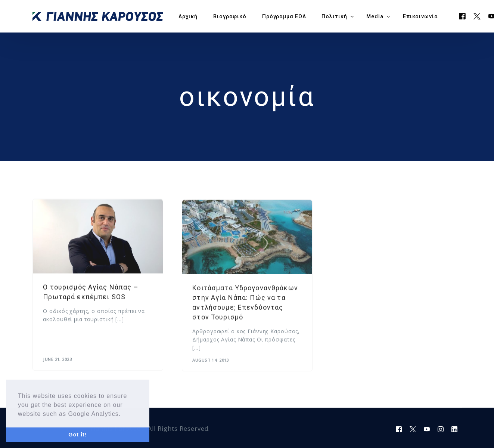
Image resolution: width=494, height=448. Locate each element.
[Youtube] (427, 429)
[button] (124, 414)
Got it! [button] (77, 435)
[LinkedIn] (455, 429)
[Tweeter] (477, 16)
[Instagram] (441, 429)
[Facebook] (462, 16)
